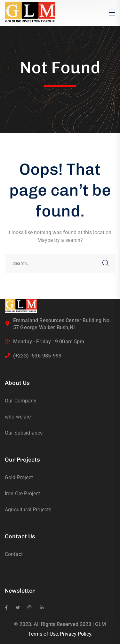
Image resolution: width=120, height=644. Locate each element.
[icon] (6, 608)
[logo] (30, 12)
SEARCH (106, 263)
